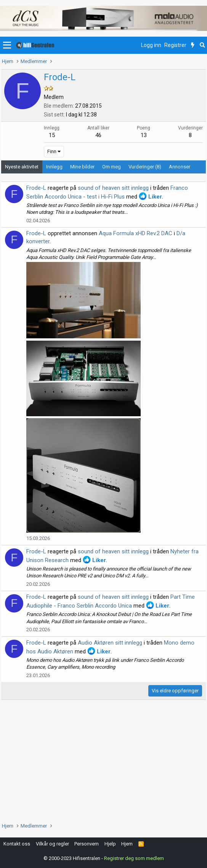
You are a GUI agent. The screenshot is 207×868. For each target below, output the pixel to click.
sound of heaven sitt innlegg (113, 188)
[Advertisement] (103, 761)
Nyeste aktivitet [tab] (22, 167)
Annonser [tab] (180, 167)
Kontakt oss (17, 844)
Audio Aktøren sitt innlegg (110, 643)
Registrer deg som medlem (134, 858)
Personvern (87, 844)
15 (52, 135)
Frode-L (36, 188)
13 (144, 135)
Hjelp (110, 844)
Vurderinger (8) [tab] (145, 167)
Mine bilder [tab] (82, 167)
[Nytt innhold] (193, 45)
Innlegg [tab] (54, 167)
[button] (7, 45)
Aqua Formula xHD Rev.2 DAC (136, 233)
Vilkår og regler (52, 844)
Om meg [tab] (112, 167)
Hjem (127, 844)
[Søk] (202, 45)
